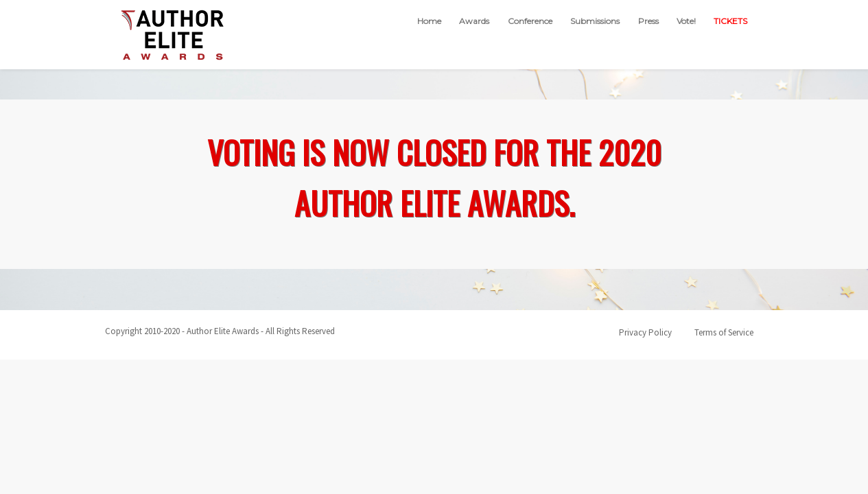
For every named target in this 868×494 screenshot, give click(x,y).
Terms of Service (724, 332)
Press (648, 21)
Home (429, 21)
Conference (530, 21)
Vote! (686, 21)
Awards (474, 21)
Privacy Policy (645, 332)
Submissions (595, 21)
